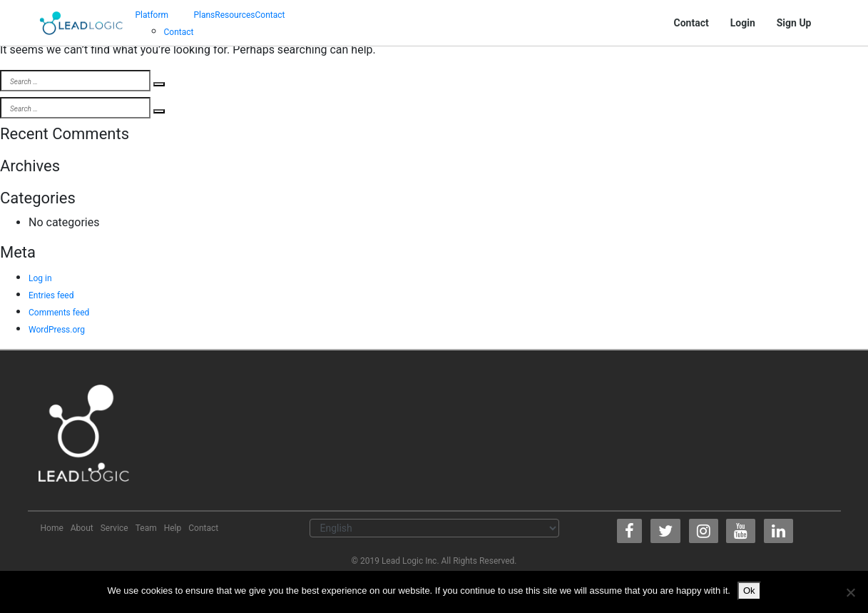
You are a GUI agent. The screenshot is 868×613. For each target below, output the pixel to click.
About (82, 528)
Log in (40, 278)
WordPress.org (57, 330)
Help (173, 528)
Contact (179, 32)
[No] (850, 592)
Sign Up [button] (794, 23)
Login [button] (743, 23)
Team (146, 528)
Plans (204, 15)
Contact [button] (691, 23)
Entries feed (51, 295)
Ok (749, 591)
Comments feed (59, 313)
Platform (152, 15)
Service (114, 528)
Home (52, 528)
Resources (235, 15)
